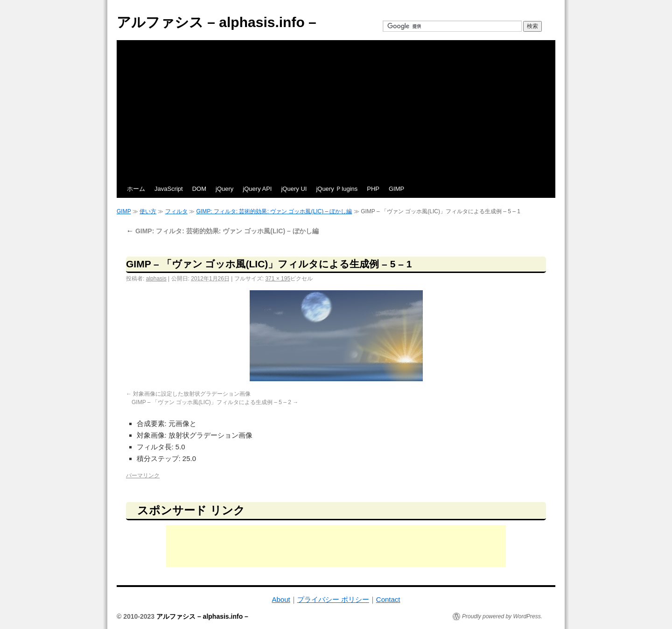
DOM (199, 189)
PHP (373, 189)
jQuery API (257, 189)
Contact (388, 599)
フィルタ (176, 211)
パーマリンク (143, 475)
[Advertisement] (336, 110)
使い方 (148, 211)
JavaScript (169, 189)
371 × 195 (278, 279)
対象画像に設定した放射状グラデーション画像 (192, 394)
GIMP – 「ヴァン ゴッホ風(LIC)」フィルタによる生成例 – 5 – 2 (211, 402)
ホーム (136, 189)
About (281, 599)
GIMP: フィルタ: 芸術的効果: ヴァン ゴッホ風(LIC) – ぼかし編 (274, 211)
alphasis (156, 279)
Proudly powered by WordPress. (502, 616)
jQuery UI (294, 189)
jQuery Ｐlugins (337, 189)
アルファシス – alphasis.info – (217, 22)
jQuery (224, 189)
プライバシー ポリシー (333, 599)
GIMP (396, 189)
